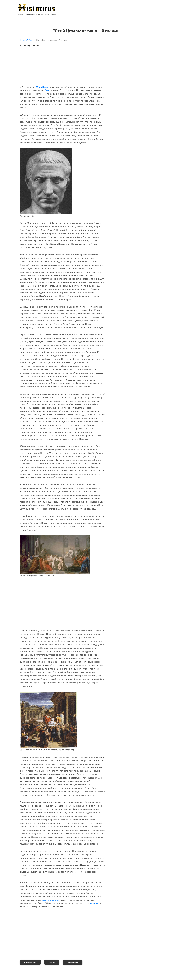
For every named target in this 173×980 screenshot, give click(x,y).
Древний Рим (26, 40)
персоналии (73, 962)
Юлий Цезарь (43, 87)
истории (94, 903)
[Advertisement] (62, 69)
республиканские (51, 900)
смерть (52, 962)
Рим (47, 90)
